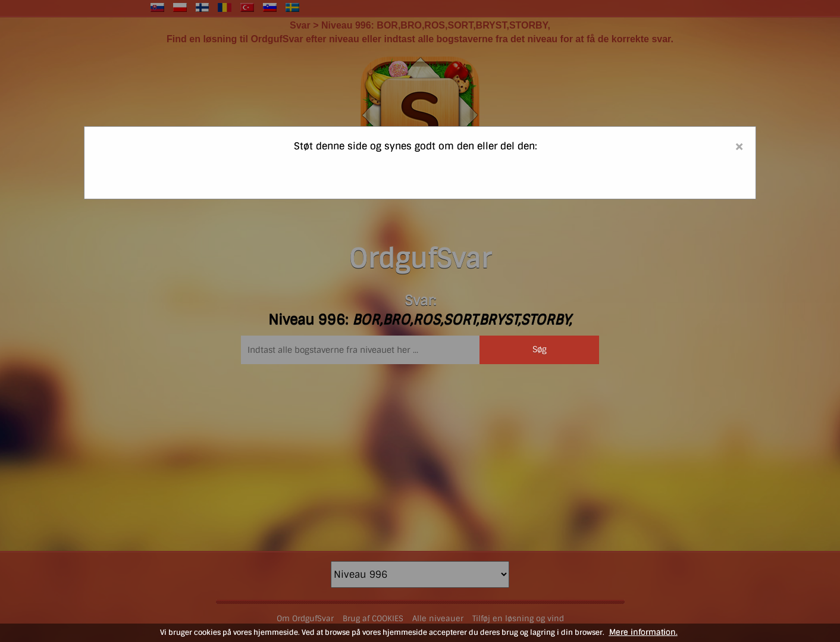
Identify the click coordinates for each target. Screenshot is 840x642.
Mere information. (643, 632)
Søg (540, 349)
